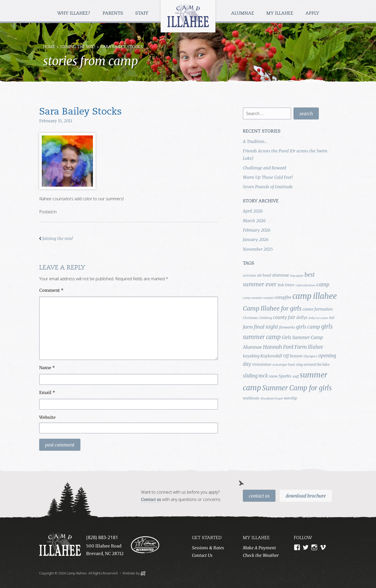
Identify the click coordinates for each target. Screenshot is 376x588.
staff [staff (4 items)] (296, 376)
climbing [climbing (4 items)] (265, 318)
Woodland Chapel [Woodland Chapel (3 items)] (272, 399)
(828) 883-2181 (102, 537)
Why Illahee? (74, 13)
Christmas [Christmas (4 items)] (250, 318)
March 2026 (254, 221)
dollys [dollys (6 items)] (302, 318)
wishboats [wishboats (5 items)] (251, 398)
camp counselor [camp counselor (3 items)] (252, 298)
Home (49, 47)
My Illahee (280, 13)
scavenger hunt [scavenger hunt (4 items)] (284, 365)
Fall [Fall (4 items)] (332, 318)
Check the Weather (261, 555)
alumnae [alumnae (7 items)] (281, 275)
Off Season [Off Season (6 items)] (293, 356)
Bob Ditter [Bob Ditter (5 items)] (286, 285)
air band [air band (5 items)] (264, 275)
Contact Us (259, 496)
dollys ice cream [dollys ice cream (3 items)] (318, 318)
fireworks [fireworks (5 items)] (287, 327)
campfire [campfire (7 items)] (283, 297)
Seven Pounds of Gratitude (268, 187)
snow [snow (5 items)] (273, 376)
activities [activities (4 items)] (249, 275)
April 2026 (253, 211)
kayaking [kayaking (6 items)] (251, 356)
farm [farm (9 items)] (248, 327)
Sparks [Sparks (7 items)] (285, 376)
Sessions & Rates (208, 548)
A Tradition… (255, 141)
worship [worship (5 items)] (290, 398)
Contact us (151, 499)
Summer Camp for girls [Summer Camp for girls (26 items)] (297, 388)
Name (47, 368)
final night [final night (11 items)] (266, 327)
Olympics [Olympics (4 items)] (310, 356)
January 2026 (256, 239)
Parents (113, 13)
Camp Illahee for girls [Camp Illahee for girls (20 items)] (272, 308)
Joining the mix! (78, 47)
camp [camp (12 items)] (323, 284)
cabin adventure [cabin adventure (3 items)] (305, 285)
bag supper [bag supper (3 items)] (297, 276)
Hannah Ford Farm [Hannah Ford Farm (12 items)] (285, 347)
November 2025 (258, 249)
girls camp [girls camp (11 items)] (308, 327)
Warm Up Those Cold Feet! (268, 177)
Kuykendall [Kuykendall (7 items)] (271, 356)
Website (47, 417)
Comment (51, 290)
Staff (142, 13)
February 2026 (257, 230)
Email (47, 392)
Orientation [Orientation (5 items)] (262, 364)
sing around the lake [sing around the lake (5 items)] (313, 364)
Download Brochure (306, 496)
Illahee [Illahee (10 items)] (315, 347)
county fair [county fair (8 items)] (284, 317)
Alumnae (243, 13)
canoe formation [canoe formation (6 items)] (318, 309)
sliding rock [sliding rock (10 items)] (255, 376)
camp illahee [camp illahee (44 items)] (315, 296)
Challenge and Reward (264, 168)
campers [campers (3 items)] (268, 298)
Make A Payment (259, 548)
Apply (312, 13)
